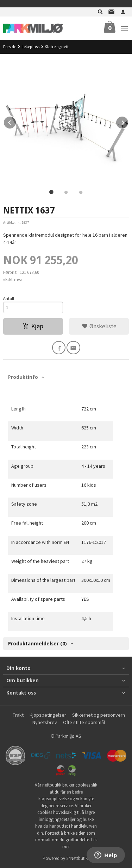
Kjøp (33, 326)
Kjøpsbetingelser (48, 715)
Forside (10, 47)
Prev (16, 121)
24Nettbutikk (78, 858)
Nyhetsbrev (45, 722)
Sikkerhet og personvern (99, 715)
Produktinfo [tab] (23, 377)
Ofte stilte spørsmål (84, 722)
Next (128, 121)
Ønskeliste (99, 326)
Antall (9, 298)
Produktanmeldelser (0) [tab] (37, 644)
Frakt (18, 715)
